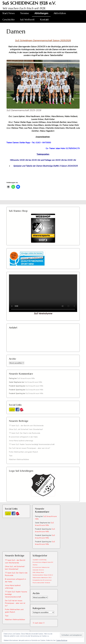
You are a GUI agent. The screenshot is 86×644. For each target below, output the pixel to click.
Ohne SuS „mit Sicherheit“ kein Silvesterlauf (26, 429)
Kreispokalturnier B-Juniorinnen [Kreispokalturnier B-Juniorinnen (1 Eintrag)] (42, 580)
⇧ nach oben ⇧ (39, 623)
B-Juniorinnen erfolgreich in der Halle (23, 437)
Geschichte (9, 20)
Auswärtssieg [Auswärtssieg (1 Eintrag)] (42, 560)
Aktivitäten (60, 13)
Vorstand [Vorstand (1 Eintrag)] (47, 583)
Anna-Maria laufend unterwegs (21, 441)
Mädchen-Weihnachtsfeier (19, 459)
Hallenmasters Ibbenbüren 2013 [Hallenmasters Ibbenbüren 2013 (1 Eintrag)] (42, 578)
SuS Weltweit (27, 20)
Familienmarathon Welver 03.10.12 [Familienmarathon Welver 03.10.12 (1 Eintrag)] (43, 575)
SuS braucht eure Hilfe (26, 378)
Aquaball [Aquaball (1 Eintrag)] (35, 560)
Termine (25, 13)
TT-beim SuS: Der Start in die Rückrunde (25, 433)
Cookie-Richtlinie (62, 640)
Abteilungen (41, 13)
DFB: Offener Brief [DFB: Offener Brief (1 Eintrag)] (38, 572)
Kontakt (44, 20)
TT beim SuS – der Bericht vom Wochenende (26, 426)
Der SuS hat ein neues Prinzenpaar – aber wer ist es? (29, 448)
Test (11, 456)
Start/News (9, 13)
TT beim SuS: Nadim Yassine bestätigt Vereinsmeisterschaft (32, 444)
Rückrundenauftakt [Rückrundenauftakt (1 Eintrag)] (39, 583)
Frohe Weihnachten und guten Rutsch (23, 452)
